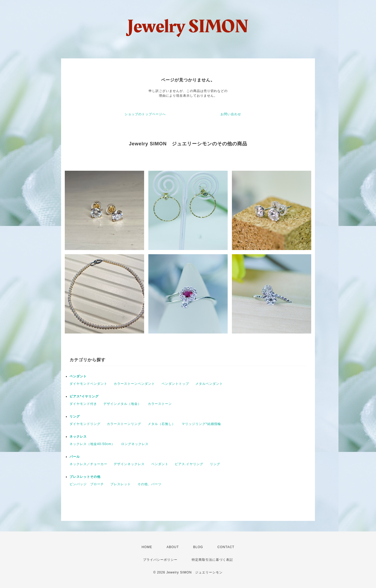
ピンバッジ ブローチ (87, 484)
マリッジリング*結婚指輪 (201, 424)
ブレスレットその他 (85, 477)
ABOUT (173, 547)
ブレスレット (121, 484)
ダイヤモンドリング (85, 424)
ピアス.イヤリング (189, 464)
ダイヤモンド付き (83, 404)
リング (75, 416)
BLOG (198, 547)
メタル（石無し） (162, 424)
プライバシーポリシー (160, 560)
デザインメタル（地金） (122, 404)
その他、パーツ (150, 484)
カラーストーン (160, 404)
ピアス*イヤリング (84, 396)
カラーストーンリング (124, 424)
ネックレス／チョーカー (88, 464)
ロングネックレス (135, 444)
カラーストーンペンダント (134, 384)
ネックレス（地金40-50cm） (92, 444)
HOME (147, 547)
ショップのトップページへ (145, 114)
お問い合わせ (231, 114)
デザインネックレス (129, 464)
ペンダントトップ (175, 384)
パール (75, 457)
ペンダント (78, 376)
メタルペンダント (209, 384)
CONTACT (226, 547)
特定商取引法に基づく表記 (212, 560)
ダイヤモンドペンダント (88, 384)
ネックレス (78, 437)
